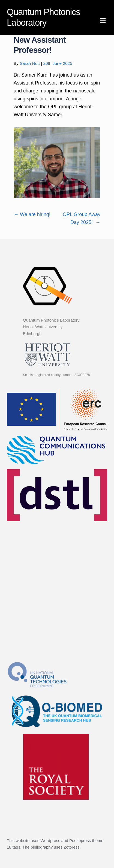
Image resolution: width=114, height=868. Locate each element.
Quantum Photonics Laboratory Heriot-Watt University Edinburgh (51, 327)
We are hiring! (32, 214)
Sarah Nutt (30, 63)
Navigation (103, 21)
